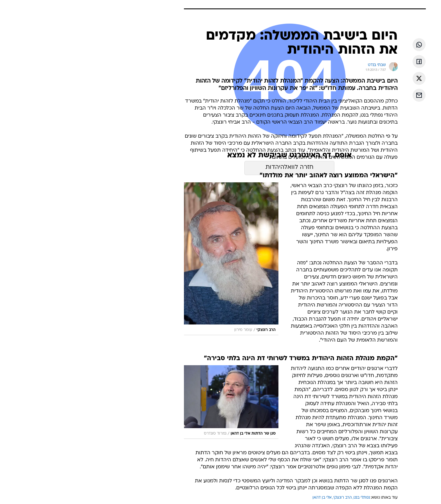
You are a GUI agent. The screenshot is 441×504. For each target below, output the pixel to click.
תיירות (198, 5)
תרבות (283, 5)
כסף (249, 5)
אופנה (156, 5)
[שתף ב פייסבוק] (382, 62)
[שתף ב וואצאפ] (382, 45)
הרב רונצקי (306, 498)
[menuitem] (317, 6)
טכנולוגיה (177, 5)
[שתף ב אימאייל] (382, 95)
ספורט (301, 5)
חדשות (320, 5)
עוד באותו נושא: (348, 498)
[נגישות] (8, 6)
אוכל (235, 5)
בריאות (217, 5)
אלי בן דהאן (285, 498)
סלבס (265, 5)
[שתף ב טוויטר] (382, 78)
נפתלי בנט (325, 498)
